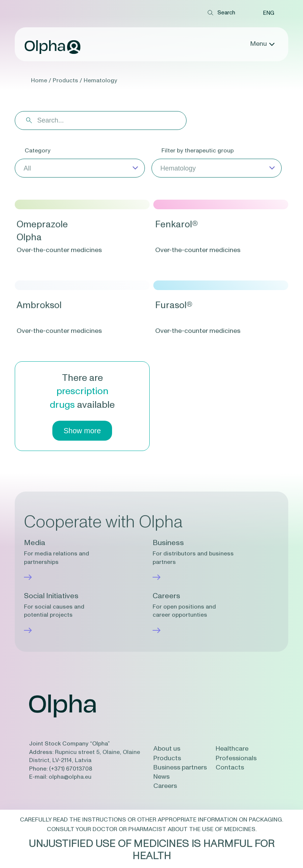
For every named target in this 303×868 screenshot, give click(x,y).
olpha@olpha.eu (70, 777)
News (161, 777)
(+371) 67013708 (71, 769)
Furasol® (174, 305)
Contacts (230, 768)
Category (38, 151)
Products (167, 758)
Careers (165, 786)
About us (167, 749)
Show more (82, 431)
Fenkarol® (177, 225)
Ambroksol (39, 305)
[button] (269, 13)
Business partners (180, 768)
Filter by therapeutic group (198, 151)
